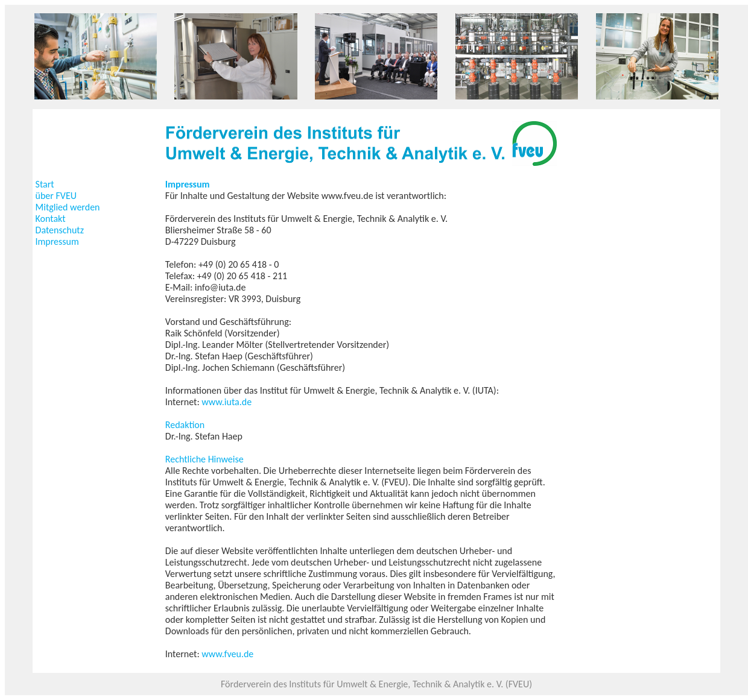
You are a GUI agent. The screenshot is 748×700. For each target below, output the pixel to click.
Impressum (57, 241)
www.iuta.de (227, 402)
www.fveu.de (227, 654)
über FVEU (56, 196)
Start (45, 184)
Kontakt (51, 219)
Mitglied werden (68, 207)
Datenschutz (60, 230)
